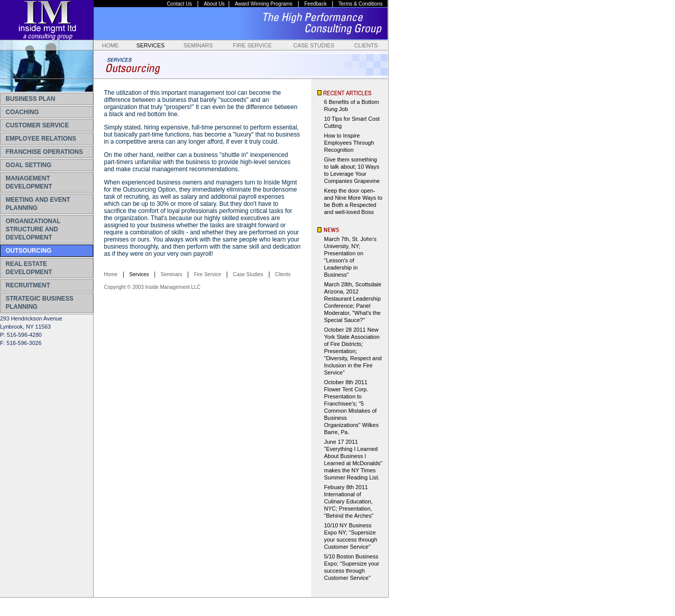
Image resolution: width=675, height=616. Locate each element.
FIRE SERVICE (252, 45)
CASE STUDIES (314, 45)
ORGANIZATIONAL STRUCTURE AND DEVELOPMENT (33, 229)
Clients (283, 274)
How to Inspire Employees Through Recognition (349, 143)
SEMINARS (198, 45)
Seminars (171, 274)
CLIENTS (366, 45)
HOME (110, 45)
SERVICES (151, 45)
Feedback (315, 4)
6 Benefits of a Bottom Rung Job (352, 105)
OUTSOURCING (29, 251)
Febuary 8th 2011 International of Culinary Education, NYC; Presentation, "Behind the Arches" (349, 501)
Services (139, 274)
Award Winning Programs (264, 4)
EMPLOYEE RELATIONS (41, 139)
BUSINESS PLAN (30, 99)
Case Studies (248, 274)
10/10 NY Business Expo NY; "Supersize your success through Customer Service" (351, 536)
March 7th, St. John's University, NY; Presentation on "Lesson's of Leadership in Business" (350, 257)
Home (111, 274)
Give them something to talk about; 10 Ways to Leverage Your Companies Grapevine (352, 170)
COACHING (22, 112)
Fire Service (208, 274)
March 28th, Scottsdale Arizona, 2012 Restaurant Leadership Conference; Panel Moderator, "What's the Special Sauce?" (353, 302)
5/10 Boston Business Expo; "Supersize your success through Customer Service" (352, 567)
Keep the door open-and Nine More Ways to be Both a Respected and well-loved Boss (353, 201)
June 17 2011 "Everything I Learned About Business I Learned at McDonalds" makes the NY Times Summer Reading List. (353, 460)
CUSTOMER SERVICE (37, 125)
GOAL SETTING (29, 165)
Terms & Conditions (360, 4)
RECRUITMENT (28, 285)
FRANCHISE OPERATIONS (44, 152)
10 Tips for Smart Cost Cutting (352, 122)
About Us (214, 4)
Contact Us (179, 4)
